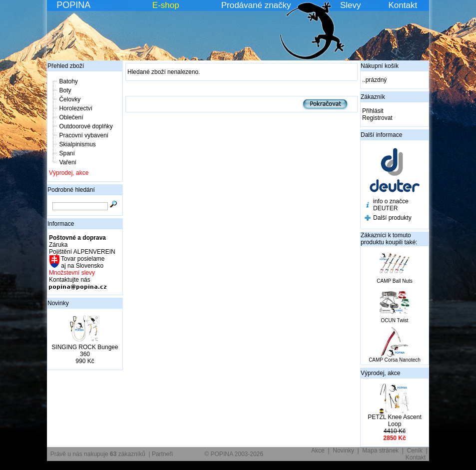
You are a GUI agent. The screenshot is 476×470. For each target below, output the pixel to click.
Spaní (67, 153)
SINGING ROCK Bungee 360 (85, 351)
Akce (318, 451)
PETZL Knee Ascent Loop (395, 421)
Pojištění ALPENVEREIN (82, 252)
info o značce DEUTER (391, 205)
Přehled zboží (66, 66)
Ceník (415, 451)
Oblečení (71, 117)
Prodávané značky (256, 5)
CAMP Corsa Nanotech (395, 360)
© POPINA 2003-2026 (234, 454)
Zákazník (373, 97)
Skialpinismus (77, 144)
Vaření (67, 162)
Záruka (58, 245)
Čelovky (70, 99)
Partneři (162, 454)
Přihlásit (373, 111)
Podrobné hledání (71, 190)
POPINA (73, 5)
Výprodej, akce (69, 173)
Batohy (68, 81)
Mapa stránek (380, 451)
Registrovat (377, 118)
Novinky (58, 303)
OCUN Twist (395, 320)
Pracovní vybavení (84, 135)
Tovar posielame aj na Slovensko (82, 262)
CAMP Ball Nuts (395, 281)
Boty (65, 90)
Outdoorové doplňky (86, 126)
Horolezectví (76, 108)
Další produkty (392, 218)
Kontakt (403, 5)
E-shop (166, 5)
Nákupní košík (380, 66)
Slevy (351, 5)
